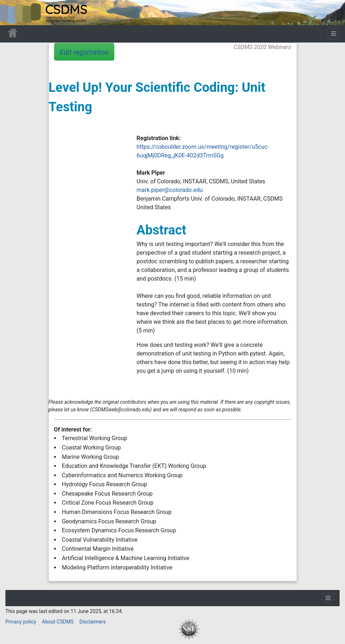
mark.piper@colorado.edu (170, 190)
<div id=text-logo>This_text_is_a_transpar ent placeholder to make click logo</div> (12, 13)
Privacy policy (21, 622)
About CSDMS (58, 622)
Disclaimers (92, 622)
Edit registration (84, 52)
